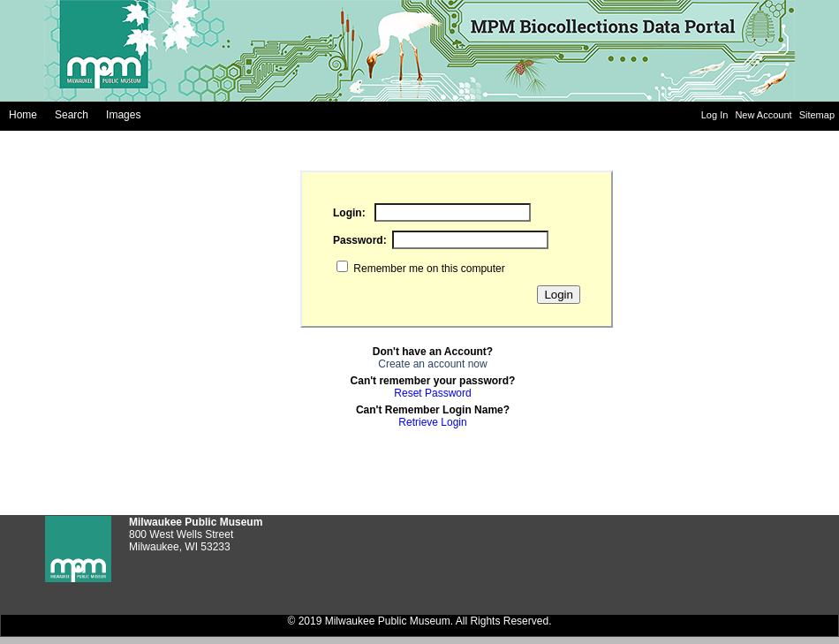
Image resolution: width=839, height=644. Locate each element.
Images (123, 115)
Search (72, 115)
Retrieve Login (432, 422)
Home (23, 115)
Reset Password (432, 393)
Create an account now (432, 364)
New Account (764, 115)
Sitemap (817, 115)
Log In (716, 115)
